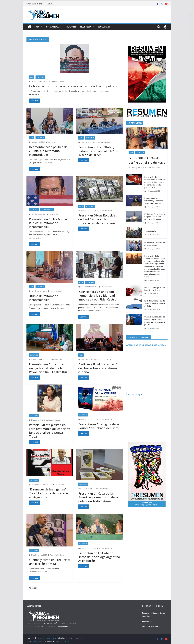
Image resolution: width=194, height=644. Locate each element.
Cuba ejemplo (150, 231)
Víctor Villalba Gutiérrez (58, 555)
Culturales (71, 27)
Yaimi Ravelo (52, 142)
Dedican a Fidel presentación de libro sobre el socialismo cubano (99, 368)
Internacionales (54, 27)
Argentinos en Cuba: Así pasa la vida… (146, 345)
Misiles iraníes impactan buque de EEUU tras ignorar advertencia (155, 217)
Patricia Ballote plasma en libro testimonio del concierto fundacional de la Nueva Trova (50, 431)
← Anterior (32, 588)
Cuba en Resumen (105, 142)
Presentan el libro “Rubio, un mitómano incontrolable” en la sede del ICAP (98, 151)
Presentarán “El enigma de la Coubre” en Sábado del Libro (99, 426)
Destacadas (40, 77)
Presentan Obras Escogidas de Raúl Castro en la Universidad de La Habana (98, 219)
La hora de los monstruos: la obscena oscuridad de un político (73, 86)
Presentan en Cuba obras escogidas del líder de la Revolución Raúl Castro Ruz (48, 368)
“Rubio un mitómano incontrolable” (44, 298)
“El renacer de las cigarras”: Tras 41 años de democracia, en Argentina (49, 493)
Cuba (37, 27)
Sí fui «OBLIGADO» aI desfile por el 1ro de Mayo (147, 160)
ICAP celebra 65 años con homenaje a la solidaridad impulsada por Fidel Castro (97, 295)
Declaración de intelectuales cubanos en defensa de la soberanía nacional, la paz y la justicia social (155, 182)
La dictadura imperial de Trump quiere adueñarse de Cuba (155, 303)
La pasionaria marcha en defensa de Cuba (155, 244)
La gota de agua (135, 394)
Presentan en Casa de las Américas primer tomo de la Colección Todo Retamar (98, 497)
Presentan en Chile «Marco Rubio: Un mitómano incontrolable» (48, 223)
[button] (40, 27)
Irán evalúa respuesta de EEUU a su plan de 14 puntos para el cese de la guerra (155, 321)
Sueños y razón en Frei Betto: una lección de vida (49, 562)
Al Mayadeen (148, 621)
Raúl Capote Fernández (56, 81)
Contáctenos (104, 27)
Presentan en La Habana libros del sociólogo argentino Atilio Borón (99, 557)
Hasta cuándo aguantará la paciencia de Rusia (155, 289)
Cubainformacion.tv (151, 626)
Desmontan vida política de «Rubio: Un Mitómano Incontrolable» (48, 151)
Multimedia (86, 27)
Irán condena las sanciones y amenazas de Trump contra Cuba (155, 201)
